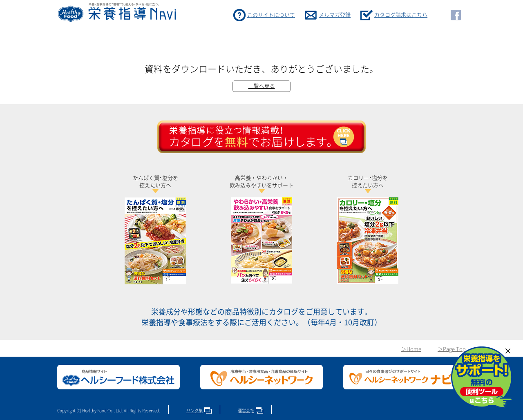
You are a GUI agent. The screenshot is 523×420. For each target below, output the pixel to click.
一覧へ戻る (262, 86)
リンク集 (194, 411)
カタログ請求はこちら (401, 15)
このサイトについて (271, 15)
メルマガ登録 (335, 15)
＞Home (411, 349)
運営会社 (246, 411)
